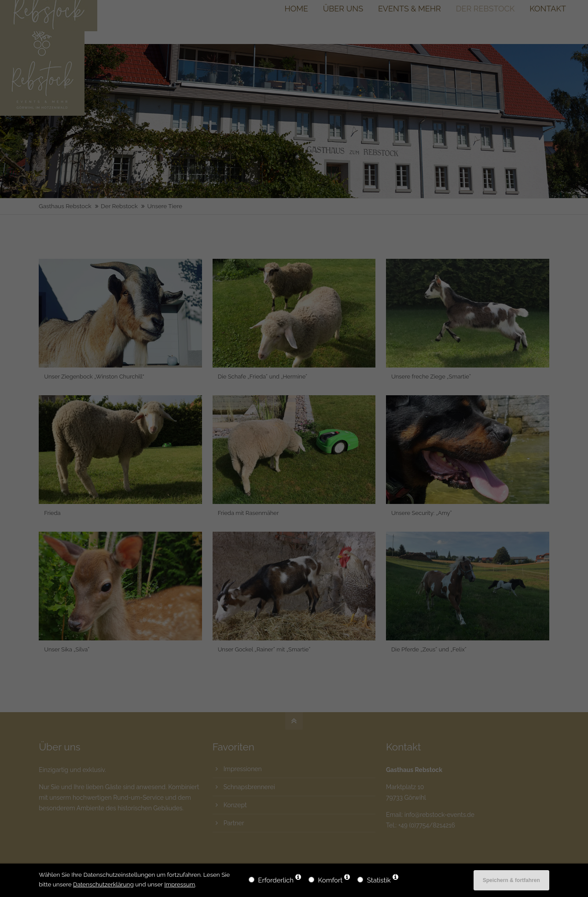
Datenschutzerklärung (103, 884)
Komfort (331, 880)
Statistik (379, 880)
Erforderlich (276, 880)
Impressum (180, 884)
